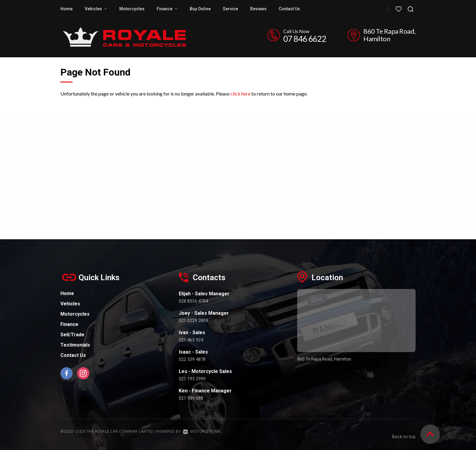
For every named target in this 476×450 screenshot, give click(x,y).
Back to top (404, 431)
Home (66, 9)
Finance (167, 9)
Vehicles (96, 9)
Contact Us (289, 9)
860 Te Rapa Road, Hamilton (389, 35)
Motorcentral (202, 432)
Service (230, 9)
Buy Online (200, 9)
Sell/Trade (72, 335)
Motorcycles (132, 9)
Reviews (258, 9)
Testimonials (75, 345)
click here (240, 94)
